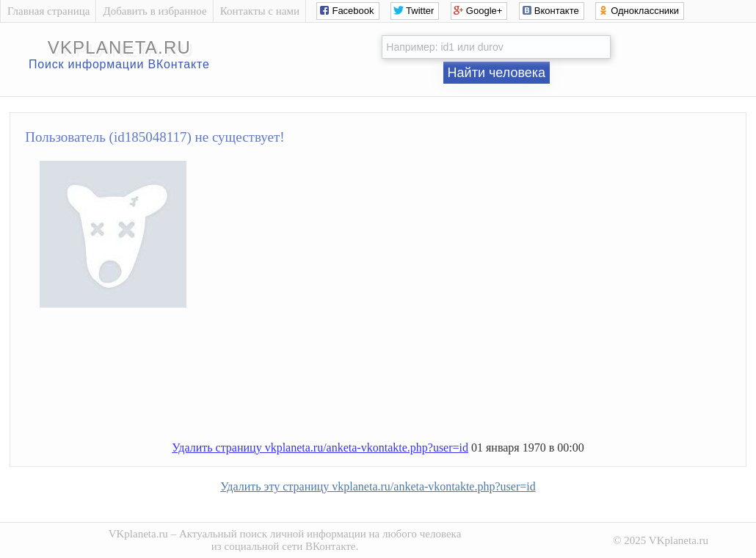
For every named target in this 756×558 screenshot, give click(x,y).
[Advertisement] (393, 380)
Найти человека (497, 73)
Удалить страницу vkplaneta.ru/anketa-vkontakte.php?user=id (320, 448)
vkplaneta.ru (119, 47)
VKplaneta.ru (138, 534)
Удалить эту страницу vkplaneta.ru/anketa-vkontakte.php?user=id (378, 486)
